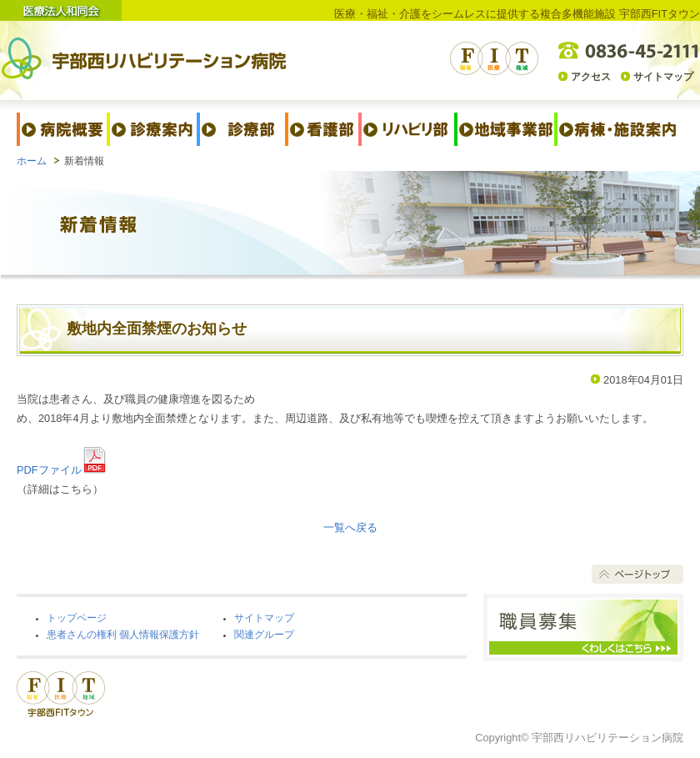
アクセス (591, 77)
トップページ (77, 618)
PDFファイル (62, 470)
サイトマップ (663, 77)
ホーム (32, 161)
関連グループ (264, 635)
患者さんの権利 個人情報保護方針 (123, 635)
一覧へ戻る (350, 527)
